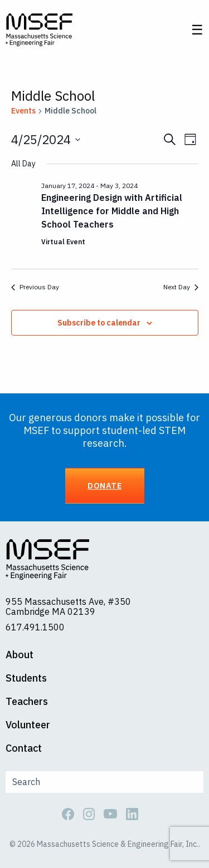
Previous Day (35, 287)
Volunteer (28, 725)
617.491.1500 (35, 627)
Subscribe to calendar (99, 323)
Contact (24, 748)
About (20, 655)
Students (26, 678)
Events (23, 111)
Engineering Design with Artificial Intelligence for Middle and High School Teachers (112, 211)
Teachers (27, 702)
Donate (104, 485)
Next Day (181, 287)
